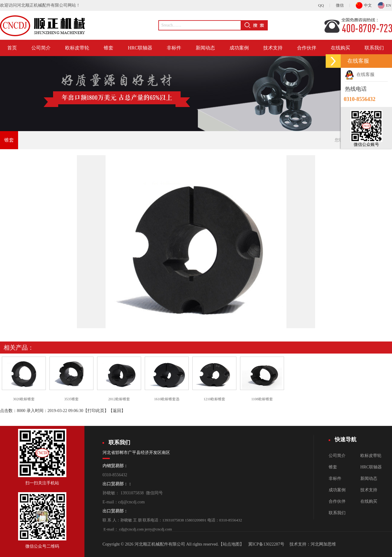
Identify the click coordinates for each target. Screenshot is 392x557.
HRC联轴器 (140, 48)
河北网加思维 (323, 544)
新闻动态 (205, 48)
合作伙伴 (307, 48)
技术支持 (273, 48)
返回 (117, 411)
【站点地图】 (231, 544)
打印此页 (96, 411)
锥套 (109, 48)
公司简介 (41, 48)
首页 (12, 48)
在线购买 (340, 48)
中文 (364, 4)
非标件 (174, 48)
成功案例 (239, 48)
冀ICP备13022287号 (266, 544)
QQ (321, 5)
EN (384, 4)
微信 (340, 5)
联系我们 (374, 48)
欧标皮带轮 (77, 48)
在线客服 (360, 74)
